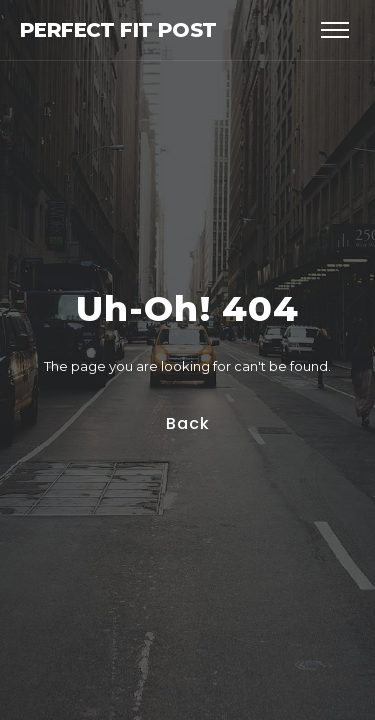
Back (187, 423)
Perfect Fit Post (118, 30)
